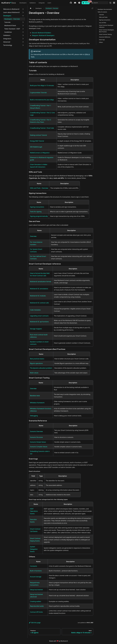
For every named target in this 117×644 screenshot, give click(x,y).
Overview (33, 236)
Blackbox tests (35, 396)
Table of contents (102, 12)
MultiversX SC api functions (39, 322)
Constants (34, 566)
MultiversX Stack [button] (10, 26)
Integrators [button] (7, 39)
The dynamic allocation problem (41, 368)
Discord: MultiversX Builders (41, 33)
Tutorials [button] (7, 22)
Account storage (36, 577)
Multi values (34, 373)
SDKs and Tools (103, 17)
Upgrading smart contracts (39, 316)
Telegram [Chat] (78, 3)
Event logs (102, 40)
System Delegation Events (34, 549)
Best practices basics (37, 359)
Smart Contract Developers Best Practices (106, 31)
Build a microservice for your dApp (42, 100)
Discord (74, 3)
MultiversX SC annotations (39, 289)
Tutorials (101, 15)
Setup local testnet (36, 590)
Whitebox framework (37, 403)
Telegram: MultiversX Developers (43, 35)
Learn (49, 3)
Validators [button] (7, 35)
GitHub (70, 3)
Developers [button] (7, 16)
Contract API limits (36, 612)
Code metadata (35, 310)
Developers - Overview (12, 19)
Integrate (42, 3)
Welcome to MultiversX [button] (11, 9)
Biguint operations (36, 363)
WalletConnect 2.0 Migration (40, 153)
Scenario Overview (36, 431)
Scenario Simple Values (38, 442)
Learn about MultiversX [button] (11, 12)
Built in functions (36, 571)
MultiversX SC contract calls (39, 303)
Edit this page (35, 623)
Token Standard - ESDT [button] (12, 29)
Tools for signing (36, 212)
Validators (33, 3)
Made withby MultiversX (58, 641)
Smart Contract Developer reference (106, 26)
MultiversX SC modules (38, 296)
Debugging (34, 416)
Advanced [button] (7, 42)
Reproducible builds (37, 606)
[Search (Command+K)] (99, 3)
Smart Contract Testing (105, 34)
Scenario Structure (36, 437)
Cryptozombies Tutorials (38, 93)
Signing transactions (37, 207)
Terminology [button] (8, 45)
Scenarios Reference (105, 37)
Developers (23, 3)
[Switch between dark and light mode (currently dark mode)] (110, 3)
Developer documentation (105, 9)
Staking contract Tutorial (38, 135)
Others (101, 42)
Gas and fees (103, 23)
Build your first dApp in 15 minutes (42, 85)
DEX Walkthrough (36, 147)
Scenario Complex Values (39, 447)
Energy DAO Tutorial (37, 141)
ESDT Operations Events (34, 511)
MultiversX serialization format (41, 282)
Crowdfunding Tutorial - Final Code (42, 128)
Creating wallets (36, 601)
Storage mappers (36, 329)
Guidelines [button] (8, 32)
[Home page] (31, 8)
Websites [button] (114, 3)
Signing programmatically (39, 216)
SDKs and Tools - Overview (39, 188)
